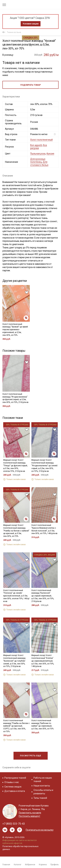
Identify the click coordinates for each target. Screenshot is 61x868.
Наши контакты (42, 786)
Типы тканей (40, 798)
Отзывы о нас (12, 782)
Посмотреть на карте (30, 813)
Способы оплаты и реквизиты (43, 792)
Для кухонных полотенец (38, 160)
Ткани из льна (14, 32)
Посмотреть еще (31, 756)
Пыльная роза (38, 154)
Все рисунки (39, 147)
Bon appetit (36, 145)
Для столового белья (39, 163)
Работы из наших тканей (43, 780)
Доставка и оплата (15, 791)
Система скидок (13, 787)
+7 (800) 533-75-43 (14, 824)
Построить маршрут (29, 816)
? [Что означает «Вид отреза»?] (55, 134)
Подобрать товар (31, 85)
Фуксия (50, 154)
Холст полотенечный (41, 140)
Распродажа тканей (15, 778)
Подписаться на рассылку (40, 830)
